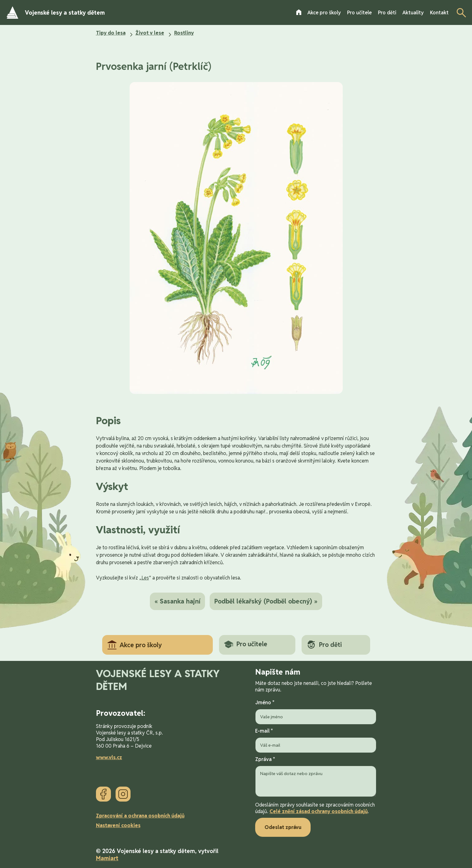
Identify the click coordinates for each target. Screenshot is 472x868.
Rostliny (184, 33)
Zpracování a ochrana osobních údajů (140, 816)
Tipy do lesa (111, 33)
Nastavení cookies (118, 825)
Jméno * (316, 712)
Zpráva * (316, 777)
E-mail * (316, 740)
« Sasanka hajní (177, 601)
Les (145, 578)
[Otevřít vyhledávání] (460, 12)
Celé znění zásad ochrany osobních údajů (319, 811)
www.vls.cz (109, 757)
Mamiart (107, 858)
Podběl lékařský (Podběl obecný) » (266, 601)
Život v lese (150, 33)
